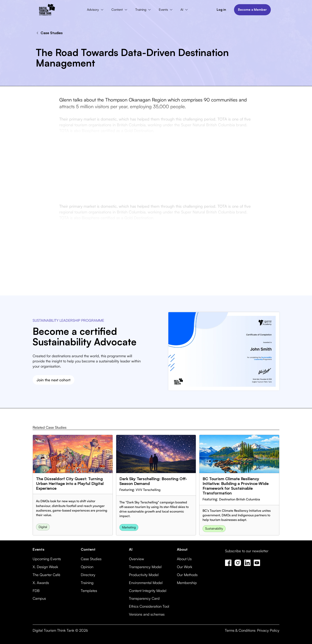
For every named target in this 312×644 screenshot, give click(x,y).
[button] (96, 10)
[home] (47, 10)
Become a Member (252, 10)
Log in (221, 10)
